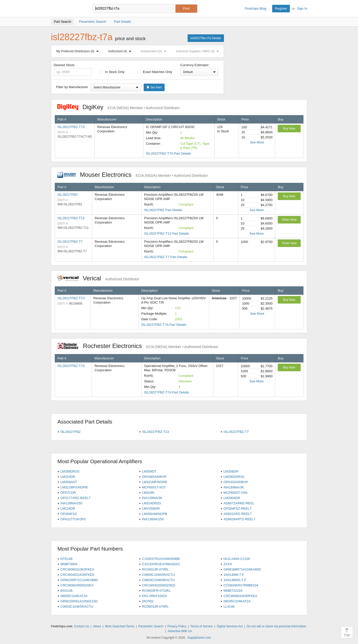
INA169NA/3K (234, 487)
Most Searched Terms (120, 626)
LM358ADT (69, 482)
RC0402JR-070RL (155, 569)
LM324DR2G (151, 503)
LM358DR (231, 471)
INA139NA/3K (152, 498)
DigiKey (119, 107)
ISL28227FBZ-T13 (71, 218)
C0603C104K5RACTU (158, 580)
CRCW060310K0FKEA (77, 569)
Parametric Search (151, 626)
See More (257, 142)
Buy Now (289, 129)
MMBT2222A (233, 591)
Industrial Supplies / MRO (198, 51)
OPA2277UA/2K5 (73, 519)
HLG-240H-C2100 (237, 559)
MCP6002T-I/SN (235, 493)
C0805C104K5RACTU (158, 575)
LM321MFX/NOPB (74, 487)
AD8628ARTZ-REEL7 (239, 519)
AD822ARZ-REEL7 (237, 514)
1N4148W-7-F (234, 575)
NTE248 (66, 559)
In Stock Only (112, 72)
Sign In (302, 8)
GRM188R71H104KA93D (242, 569)
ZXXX (228, 564)
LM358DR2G (70, 471)
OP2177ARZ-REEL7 (75, 498)
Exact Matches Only (155, 72)
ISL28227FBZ (68, 195)
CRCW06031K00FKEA (240, 596)
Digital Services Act (230, 626)
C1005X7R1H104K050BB (161, 559)
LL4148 (229, 606)
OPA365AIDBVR (154, 477)
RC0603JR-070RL (155, 606)
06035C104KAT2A (237, 601)
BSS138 (66, 591)
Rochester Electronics (138, 346)
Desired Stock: (73, 69)
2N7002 (148, 601)
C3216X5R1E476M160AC (161, 564)
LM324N (148, 493)
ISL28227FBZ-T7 (70, 242)
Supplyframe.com (199, 638)
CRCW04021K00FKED (77, 575)
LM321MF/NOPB (154, 482)
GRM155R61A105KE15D (79, 601)
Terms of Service (202, 626)
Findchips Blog (255, 8)
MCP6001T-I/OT (154, 487)
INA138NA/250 (153, 519)
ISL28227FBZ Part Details (163, 210)
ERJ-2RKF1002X (155, 596)
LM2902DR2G (234, 477)
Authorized (121, 51)
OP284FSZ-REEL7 (237, 509)
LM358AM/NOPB (155, 514)
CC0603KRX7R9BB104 (241, 585)
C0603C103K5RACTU (77, 606)
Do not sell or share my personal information (276, 626)
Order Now (289, 220)
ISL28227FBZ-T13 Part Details (167, 233)
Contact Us (81, 626)
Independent (155, 51)
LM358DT (149, 471)
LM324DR (68, 477)
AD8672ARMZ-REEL (239, 503)
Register (281, 8)
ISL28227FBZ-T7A (71, 127)
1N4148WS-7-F (235, 580)
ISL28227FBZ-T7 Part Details (166, 257)
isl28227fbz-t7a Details (206, 38)
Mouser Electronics (133, 175)
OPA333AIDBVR (236, 482)
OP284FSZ (69, 514)
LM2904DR (232, 498)
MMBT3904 (69, 564)
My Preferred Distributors (79, 51)
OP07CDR (68, 493)
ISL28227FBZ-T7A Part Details (168, 153)
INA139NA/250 (71, 503)
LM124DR (68, 509)
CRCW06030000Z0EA (77, 585)
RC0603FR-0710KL (156, 591)
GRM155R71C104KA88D (79, 580)
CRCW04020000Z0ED (159, 585)
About (97, 626)
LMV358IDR (151, 509)
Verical (98, 278)
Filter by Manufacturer (72, 87)
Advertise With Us (180, 631)
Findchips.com (67, 9)
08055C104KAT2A (74, 596)
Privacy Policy (177, 626)
